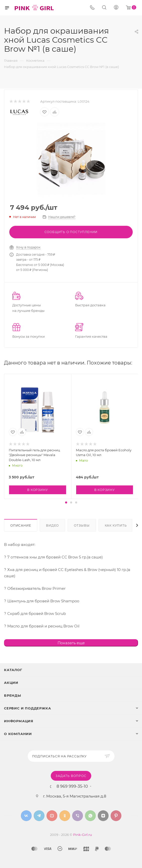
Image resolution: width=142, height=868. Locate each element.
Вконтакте (26, 816)
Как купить (116, 525)
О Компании (18, 734)
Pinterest (116, 816)
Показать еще (71, 643)
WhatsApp (90, 816)
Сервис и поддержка (27, 708)
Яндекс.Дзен (103, 816)
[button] (66, 502)
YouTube (52, 816)
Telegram (39, 816)
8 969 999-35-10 (72, 786)
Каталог (13, 670)
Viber (78, 816)
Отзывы (82, 525)
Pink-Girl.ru (83, 835)
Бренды (13, 695)
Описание (21, 525)
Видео (52, 525)
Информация (19, 721)
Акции (11, 683)
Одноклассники (65, 816)
